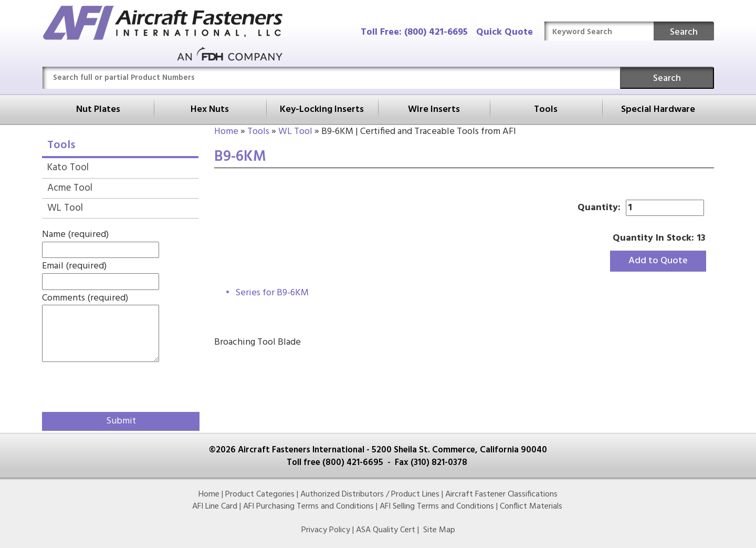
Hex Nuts (210, 110)
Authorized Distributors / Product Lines (370, 494)
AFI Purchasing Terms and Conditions (308, 506)
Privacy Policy (326, 530)
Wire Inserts (434, 110)
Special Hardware (658, 110)
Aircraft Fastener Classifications (501, 494)
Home (226, 132)
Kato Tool (68, 168)
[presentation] (103, 385)
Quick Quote (505, 32)
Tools (546, 110)
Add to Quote (658, 261)
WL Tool (295, 132)
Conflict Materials (531, 506)
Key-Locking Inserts (322, 110)
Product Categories (260, 494)
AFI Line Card (215, 506)
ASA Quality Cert (386, 530)
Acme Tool (70, 188)
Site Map (439, 530)
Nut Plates (98, 110)
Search (684, 32)
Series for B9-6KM (272, 293)
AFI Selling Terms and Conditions (437, 506)
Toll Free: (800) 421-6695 (414, 32)
